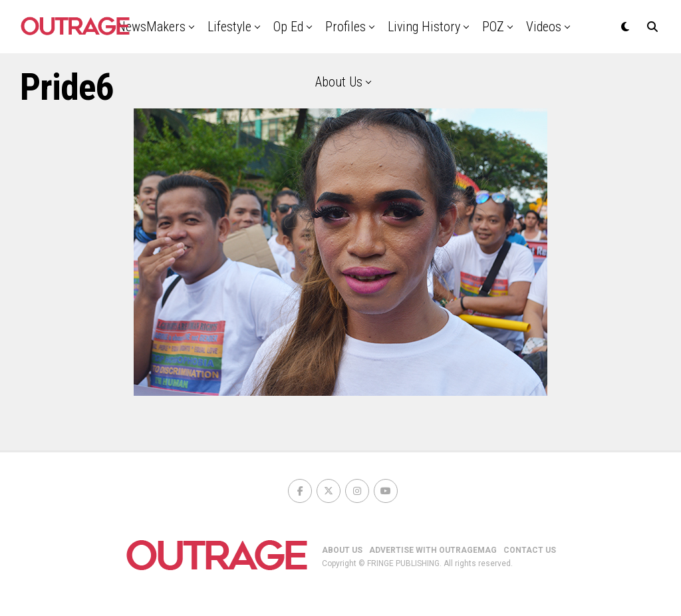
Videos (544, 27)
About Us (339, 82)
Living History (424, 27)
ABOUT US (342, 550)
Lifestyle (229, 27)
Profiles (345, 27)
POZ (493, 27)
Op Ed (288, 27)
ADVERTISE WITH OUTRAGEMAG (433, 550)
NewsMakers (151, 27)
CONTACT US (530, 550)
